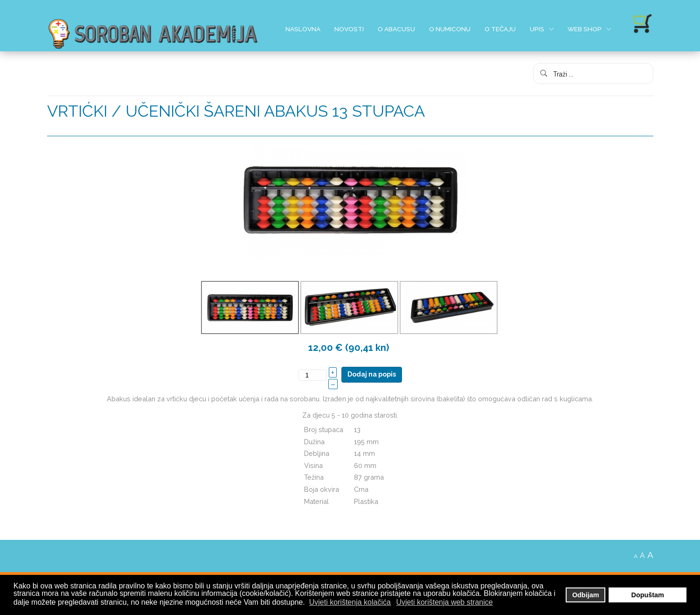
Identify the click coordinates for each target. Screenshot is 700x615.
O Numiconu (450, 29)
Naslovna (303, 29)
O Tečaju (500, 29)
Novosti (349, 29)
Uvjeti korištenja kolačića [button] (350, 602)
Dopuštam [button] (648, 595)
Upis (537, 29)
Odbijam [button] (586, 595)
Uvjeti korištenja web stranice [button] (445, 602)
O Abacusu (396, 29)
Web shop (585, 29)
